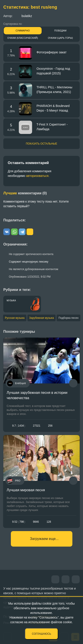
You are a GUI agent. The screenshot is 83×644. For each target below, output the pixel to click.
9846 (36, 522)
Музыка (11, 301)
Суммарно (23, 31)
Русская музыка (15, 318)
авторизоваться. (38, 176)
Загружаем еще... (44, 539)
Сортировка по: (13, 24)
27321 (37, 426)
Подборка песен (68, 318)
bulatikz (23, 16)
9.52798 (19, 522)
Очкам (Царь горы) (60, 38)
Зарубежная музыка (42, 318)
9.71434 (19, 426)
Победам (60, 31)
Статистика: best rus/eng (30, 7)
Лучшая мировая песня (26, 490)
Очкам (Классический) (23, 38)
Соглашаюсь (41, 634)
